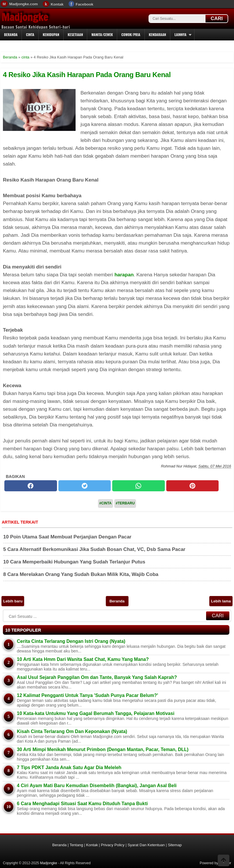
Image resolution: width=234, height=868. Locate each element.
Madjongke (25, 17)
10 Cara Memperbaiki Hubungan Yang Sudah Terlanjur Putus (74, 562)
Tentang (76, 845)
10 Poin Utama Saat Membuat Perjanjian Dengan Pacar (67, 537)
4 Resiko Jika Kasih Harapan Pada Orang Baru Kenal (87, 75)
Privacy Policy (113, 845)
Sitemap (175, 845)
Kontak (57, 4)
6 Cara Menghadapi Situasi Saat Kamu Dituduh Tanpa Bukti (82, 804)
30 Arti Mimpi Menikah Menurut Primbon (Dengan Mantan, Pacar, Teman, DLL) (103, 749)
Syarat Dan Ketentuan (146, 845)
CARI (217, 18)
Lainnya (180, 34)
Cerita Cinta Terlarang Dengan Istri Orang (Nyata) (71, 641)
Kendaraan (158, 34)
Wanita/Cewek (102, 34)
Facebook (84, 4)
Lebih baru (13, 601)
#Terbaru (125, 503)
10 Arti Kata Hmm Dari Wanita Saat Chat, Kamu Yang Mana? (83, 659)
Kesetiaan (75, 34)
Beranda (11, 34)
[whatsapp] (139, 486)
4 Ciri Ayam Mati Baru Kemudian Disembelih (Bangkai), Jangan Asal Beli (97, 786)
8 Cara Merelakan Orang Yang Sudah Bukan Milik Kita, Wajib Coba (81, 574)
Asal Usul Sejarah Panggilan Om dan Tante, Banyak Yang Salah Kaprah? (97, 677)
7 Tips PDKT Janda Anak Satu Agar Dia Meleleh (69, 767)
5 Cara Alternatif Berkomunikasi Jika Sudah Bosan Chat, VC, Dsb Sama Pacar (94, 549)
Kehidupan (51, 34)
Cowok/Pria (131, 34)
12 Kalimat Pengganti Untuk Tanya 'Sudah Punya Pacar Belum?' (87, 695)
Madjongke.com (24, 4)
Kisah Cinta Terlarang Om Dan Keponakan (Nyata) (72, 731)
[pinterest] (193, 486)
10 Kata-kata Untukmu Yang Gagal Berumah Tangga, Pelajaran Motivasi (96, 713)
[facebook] (31, 486)
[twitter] (85, 486)
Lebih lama (221, 601)
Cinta (30, 34)
